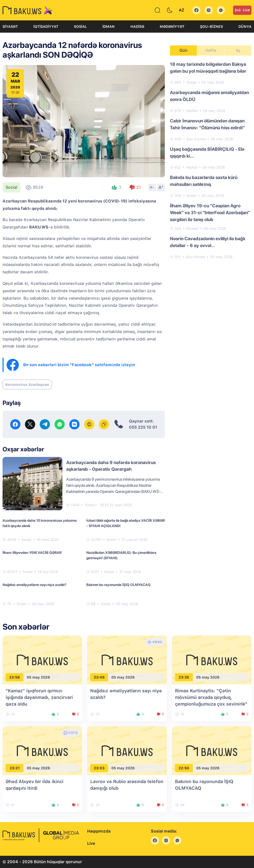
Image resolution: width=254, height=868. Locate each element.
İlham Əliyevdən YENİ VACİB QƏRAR (32, 553)
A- (152, 187)
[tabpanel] (211, 160)
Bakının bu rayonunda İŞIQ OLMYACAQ (118, 585)
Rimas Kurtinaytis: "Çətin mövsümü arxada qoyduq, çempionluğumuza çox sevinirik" (211, 697)
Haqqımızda (99, 831)
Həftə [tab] (211, 50)
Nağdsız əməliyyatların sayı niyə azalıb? (34, 585)
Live (242, 10)
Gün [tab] (183, 50)
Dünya (245, 27)
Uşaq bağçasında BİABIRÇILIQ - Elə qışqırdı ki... (207, 152)
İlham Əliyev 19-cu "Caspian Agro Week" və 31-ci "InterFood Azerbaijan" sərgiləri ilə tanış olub (210, 213)
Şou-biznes (211, 27)
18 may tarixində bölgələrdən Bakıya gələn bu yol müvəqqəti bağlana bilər (208, 68)
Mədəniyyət (172, 27)
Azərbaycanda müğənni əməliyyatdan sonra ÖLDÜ (209, 96)
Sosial (80, 27)
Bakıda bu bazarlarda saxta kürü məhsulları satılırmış (204, 181)
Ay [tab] (238, 50)
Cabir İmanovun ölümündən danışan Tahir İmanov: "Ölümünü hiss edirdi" (207, 124)
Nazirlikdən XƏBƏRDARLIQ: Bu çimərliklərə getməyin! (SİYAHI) (121, 555)
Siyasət (10, 27)
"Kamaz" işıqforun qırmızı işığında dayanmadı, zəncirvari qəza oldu (39, 697)
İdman (109, 27)
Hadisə (137, 27)
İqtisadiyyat (46, 27)
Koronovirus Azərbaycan (27, 385)
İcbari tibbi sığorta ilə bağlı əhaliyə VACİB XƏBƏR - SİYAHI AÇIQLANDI (126, 523)
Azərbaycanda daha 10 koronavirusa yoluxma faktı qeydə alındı (40, 523)
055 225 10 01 (143, 427)
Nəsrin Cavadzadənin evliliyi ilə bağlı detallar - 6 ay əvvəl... (208, 242)
